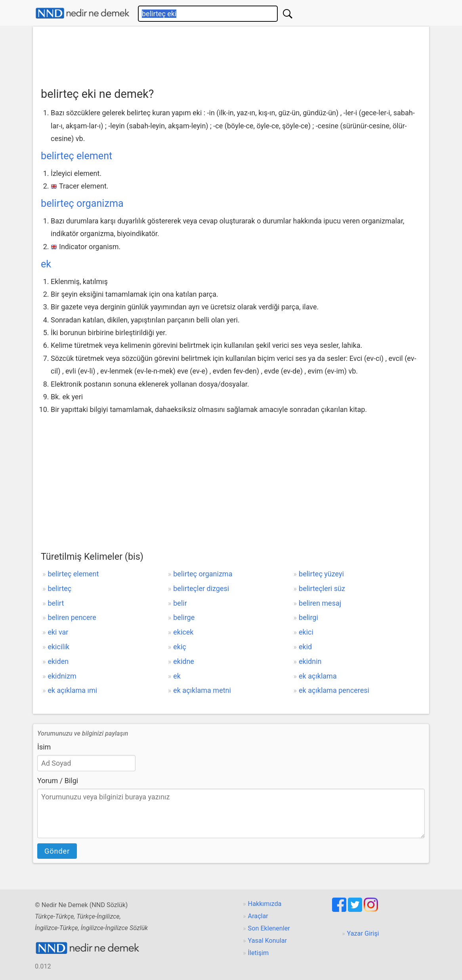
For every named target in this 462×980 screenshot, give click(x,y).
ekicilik (58, 647)
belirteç (59, 588)
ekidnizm (62, 676)
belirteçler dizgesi (201, 588)
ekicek (183, 632)
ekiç (179, 647)
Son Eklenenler (269, 928)
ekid (305, 647)
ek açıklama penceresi (334, 690)
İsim (44, 747)
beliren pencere (72, 617)
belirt (56, 603)
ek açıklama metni (202, 690)
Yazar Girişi (363, 933)
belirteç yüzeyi (321, 574)
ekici (306, 632)
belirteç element (76, 156)
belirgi (308, 617)
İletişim (259, 953)
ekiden (58, 661)
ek (46, 264)
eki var (58, 632)
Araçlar (258, 916)
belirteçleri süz (322, 588)
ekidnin (310, 661)
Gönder (57, 851)
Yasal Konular (267, 941)
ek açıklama (318, 676)
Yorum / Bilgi (58, 781)
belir (180, 603)
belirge (184, 617)
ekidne (184, 661)
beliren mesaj (320, 603)
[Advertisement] (231, 54)
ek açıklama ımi (72, 690)
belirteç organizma (82, 203)
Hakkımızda (265, 904)
